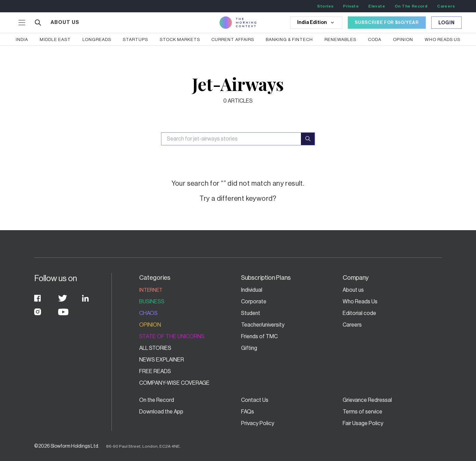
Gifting (249, 348)
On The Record (411, 6)
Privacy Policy (258, 423)
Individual (252, 290)
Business (152, 302)
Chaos (148, 313)
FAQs (248, 412)
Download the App (161, 412)
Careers (446, 6)
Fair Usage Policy (363, 423)
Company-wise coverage (174, 383)
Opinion (150, 325)
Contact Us (255, 400)
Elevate (377, 6)
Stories (325, 6)
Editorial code (359, 313)
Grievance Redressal (367, 400)
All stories (155, 348)
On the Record (157, 400)
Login (447, 23)
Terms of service (362, 412)
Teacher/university (263, 325)
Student (251, 313)
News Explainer (162, 360)
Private (351, 6)
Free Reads (155, 371)
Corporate (254, 302)
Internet (151, 290)
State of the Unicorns (172, 337)
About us (353, 290)
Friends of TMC (259, 337)
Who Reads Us (360, 302)
